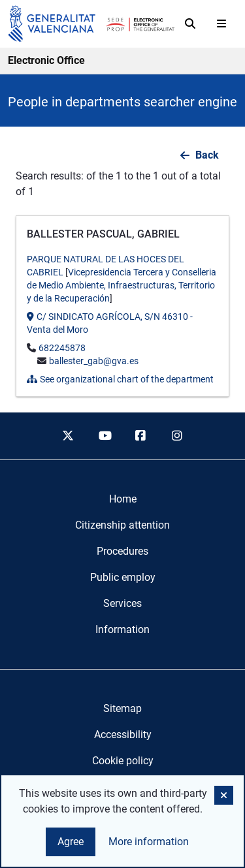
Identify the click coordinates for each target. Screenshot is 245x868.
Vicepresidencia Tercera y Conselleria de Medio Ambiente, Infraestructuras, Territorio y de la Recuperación (122, 285)
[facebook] (141, 436)
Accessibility (123, 735)
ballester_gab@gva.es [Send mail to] (94, 361)
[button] (224, 795)
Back (207, 155)
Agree (71, 842)
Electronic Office (46, 60)
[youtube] (105, 436)
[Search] (190, 23)
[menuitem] (123, 499)
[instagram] (177, 436)
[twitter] (68, 436)
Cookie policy (123, 761)
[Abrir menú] (221, 23)
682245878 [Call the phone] (62, 348)
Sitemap (122, 708)
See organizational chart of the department (120, 379)
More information (149, 842)
